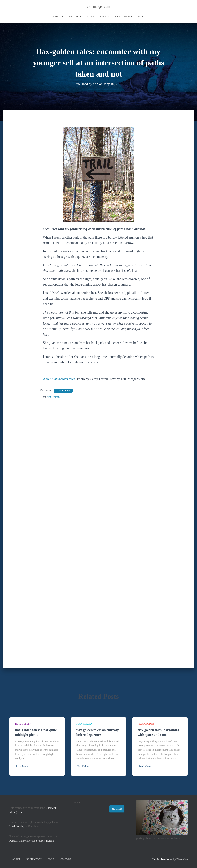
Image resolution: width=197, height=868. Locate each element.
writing (75, 17)
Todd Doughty (17, 826)
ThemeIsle (182, 859)
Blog (141, 17)
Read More (22, 767)
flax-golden (63, 391)
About (58, 17)
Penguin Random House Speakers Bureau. (32, 841)
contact (66, 859)
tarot (91, 17)
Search (76, 802)
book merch (123, 17)
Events (104, 17)
